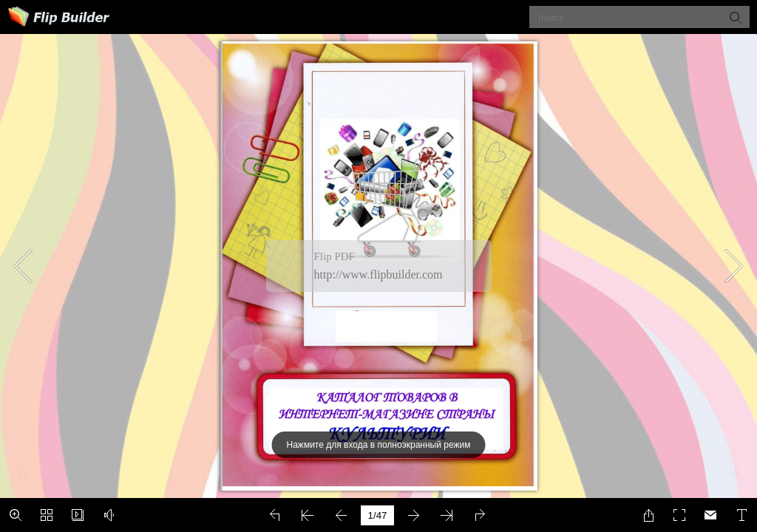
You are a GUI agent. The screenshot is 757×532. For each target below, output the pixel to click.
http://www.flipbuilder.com (378, 274)
